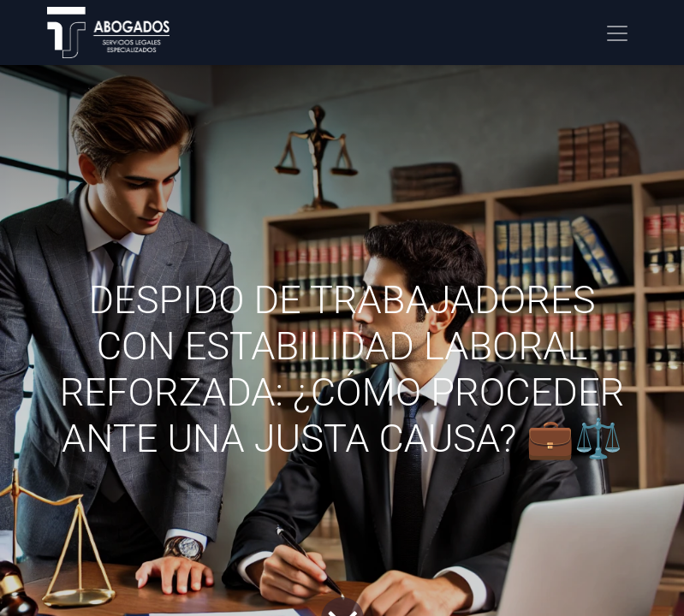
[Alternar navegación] (617, 33)
